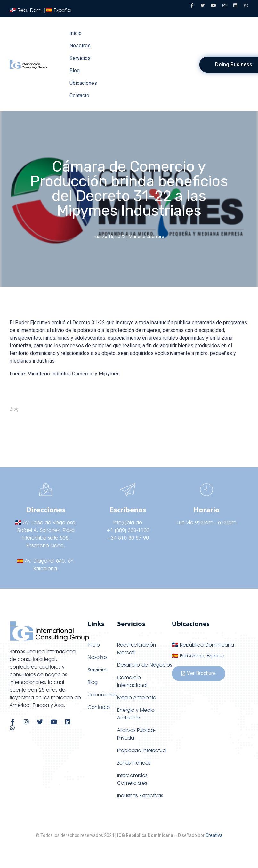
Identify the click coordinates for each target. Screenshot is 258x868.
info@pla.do (128, 522)
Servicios (80, 58)
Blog (75, 71)
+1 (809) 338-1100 (128, 530)
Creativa (214, 835)
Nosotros (80, 46)
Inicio (76, 33)
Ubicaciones (83, 83)
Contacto (79, 96)
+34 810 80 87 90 (128, 538)
